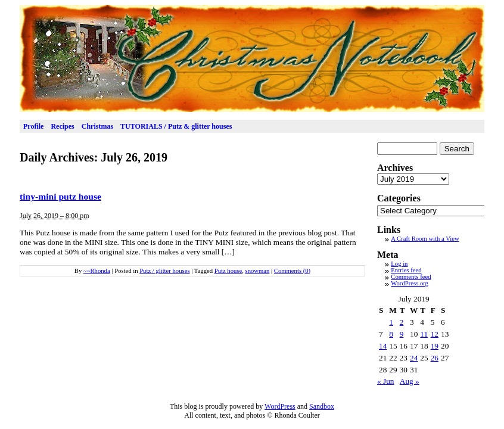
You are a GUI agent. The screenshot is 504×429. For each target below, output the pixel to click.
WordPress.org (410, 283)
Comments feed (411, 277)
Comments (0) (292, 271)
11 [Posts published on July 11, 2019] (424, 334)
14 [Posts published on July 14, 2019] (383, 346)
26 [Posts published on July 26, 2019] (435, 358)
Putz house (228, 271)
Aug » (410, 381)
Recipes (62, 126)
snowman (258, 271)
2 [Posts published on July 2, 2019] (402, 322)
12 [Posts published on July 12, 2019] (435, 334)
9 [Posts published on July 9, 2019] (402, 334)
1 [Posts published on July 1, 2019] (391, 322)
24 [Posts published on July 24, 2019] (414, 358)
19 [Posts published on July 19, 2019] (435, 346)
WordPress (280, 406)
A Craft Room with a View (425, 239)
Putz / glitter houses (164, 271)
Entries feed (406, 270)
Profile (33, 126)
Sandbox (322, 406)
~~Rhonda (97, 271)
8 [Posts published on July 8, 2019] (391, 334)
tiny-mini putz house (60, 196)
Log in (399, 264)
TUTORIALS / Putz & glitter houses (176, 126)
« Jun (386, 381)
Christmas (97, 126)
